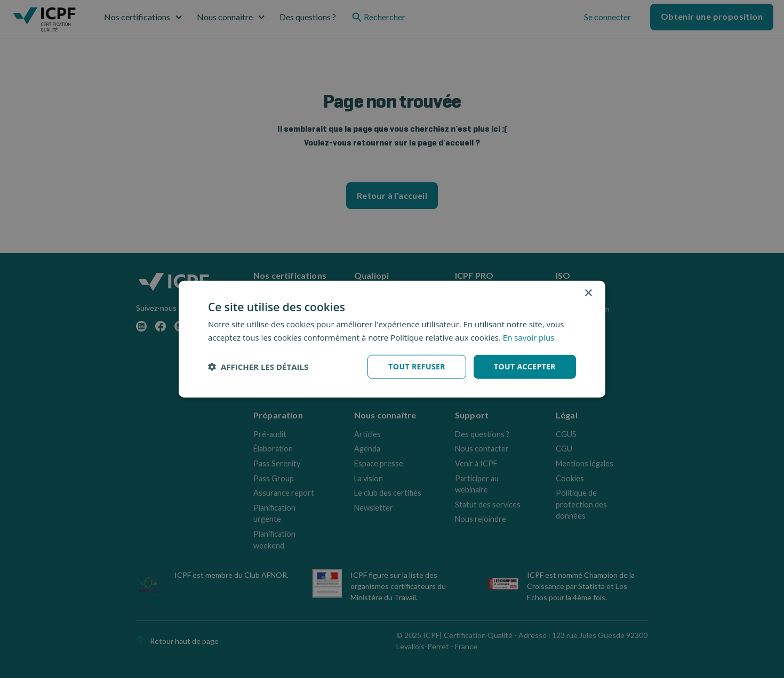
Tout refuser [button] (417, 366)
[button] (258, 367)
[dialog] (392, 339)
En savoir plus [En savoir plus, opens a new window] (529, 337)
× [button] (588, 293)
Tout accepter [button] (525, 366)
